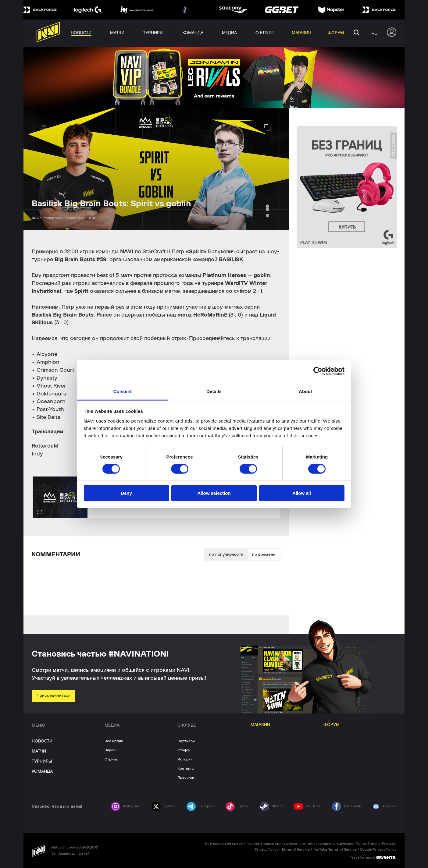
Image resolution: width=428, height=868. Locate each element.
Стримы (111, 759)
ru (374, 33)
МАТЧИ (39, 751)
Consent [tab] (123, 391)
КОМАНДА (42, 771)
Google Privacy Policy (378, 849)
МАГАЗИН (260, 725)
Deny (126, 493)
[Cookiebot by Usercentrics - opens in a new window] (318, 371)
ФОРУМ (332, 725)
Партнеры (186, 741)
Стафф (184, 750)
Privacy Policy (267, 849)
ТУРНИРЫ (42, 761)
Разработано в (373, 857)
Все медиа (114, 741)
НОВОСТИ (42, 741)
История (185, 759)
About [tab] (305, 391)
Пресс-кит (187, 778)
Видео (110, 750)
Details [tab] (214, 391)
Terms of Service (296, 849)
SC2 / (37, 218)
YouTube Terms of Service (335, 849)
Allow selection (214, 493)
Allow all (302, 493)
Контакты (186, 768)
